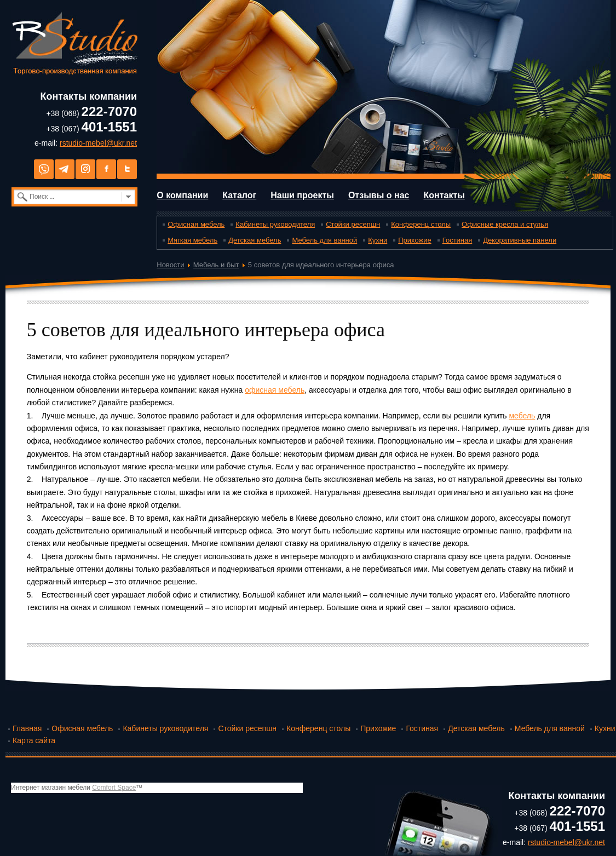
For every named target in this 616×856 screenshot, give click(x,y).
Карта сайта (34, 740)
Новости (170, 265)
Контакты (444, 195)
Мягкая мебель (192, 240)
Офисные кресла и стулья (505, 224)
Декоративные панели (520, 240)
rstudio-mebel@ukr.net (98, 143)
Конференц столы (421, 224)
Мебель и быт (216, 265)
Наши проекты (302, 195)
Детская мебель (255, 240)
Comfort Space (114, 788)
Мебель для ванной (324, 240)
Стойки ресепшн (353, 224)
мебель (522, 416)
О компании (182, 195)
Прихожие (414, 240)
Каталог (239, 195)
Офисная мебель (196, 224)
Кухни (378, 240)
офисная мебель (275, 390)
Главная (27, 728)
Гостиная (457, 240)
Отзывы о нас (379, 195)
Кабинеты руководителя (275, 224)
